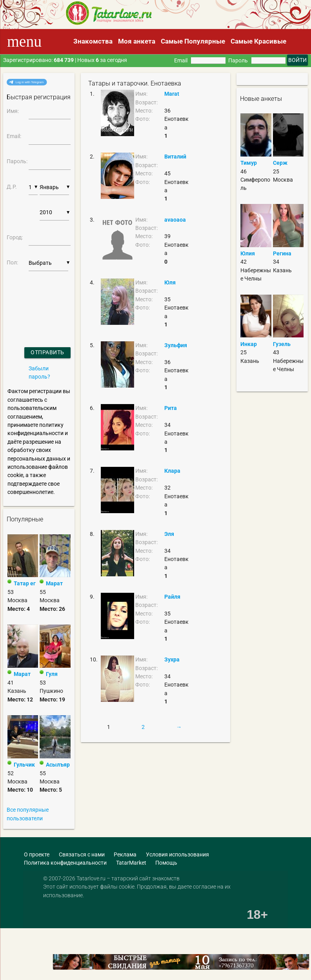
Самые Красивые (258, 41)
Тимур (249, 163)
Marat (172, 94)
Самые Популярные (193, 41)
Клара (172, 471)
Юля (170, 282)
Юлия (248, 253)
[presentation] (28, 299)
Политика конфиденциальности (65, 863)
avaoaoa (175, 220)
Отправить (47, 352)
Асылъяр (58, 765)
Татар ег (25, 583)
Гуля (52, 674)
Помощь (166, 863)
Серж (280, 163)
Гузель (282, 344)
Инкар (249, 344)
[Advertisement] (57, 935)
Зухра (172, 659)
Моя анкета (137, 41)
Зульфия (176, 345)
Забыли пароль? (39, 373)
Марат (54, 583)
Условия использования (177, 854)
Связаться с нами (82, 854)
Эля (169, 534)
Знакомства (93, 41)
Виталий (175, 157)
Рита (171, 408)
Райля (172, 597)
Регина (282, 253)
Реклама (125, 854)
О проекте (37, 854)
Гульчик (24, 765)
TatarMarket (131, 863)
